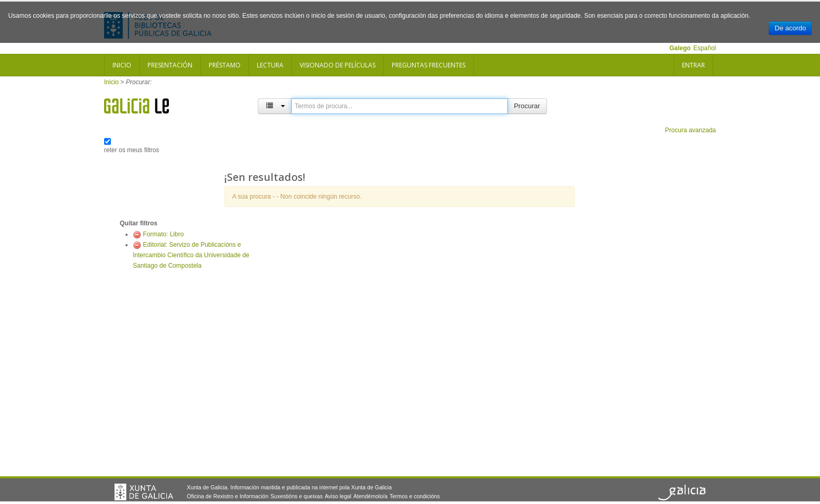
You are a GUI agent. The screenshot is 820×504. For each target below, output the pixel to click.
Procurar (527, 106)
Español (705, 48)
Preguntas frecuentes (429, 65)
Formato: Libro (163, 234)
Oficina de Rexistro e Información (227, 496)
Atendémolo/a (371, 496)
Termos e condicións (415, 496)
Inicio (122, 65)
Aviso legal (338, 496)
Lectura (270, 65)
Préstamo (225, 65)
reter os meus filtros (132, 150)
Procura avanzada (691, 130)
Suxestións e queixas (297, 496)
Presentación (170, 65)
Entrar (693, 65)
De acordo (790, 28)
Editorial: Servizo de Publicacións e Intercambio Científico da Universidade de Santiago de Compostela (191, 255)
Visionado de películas (338, 65)
